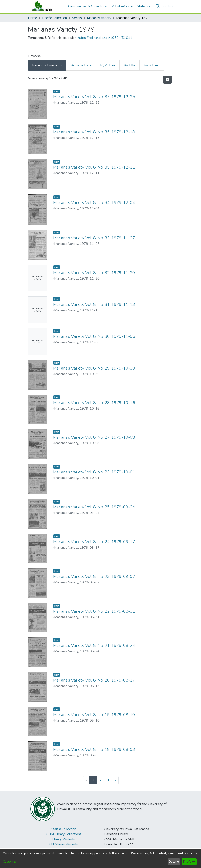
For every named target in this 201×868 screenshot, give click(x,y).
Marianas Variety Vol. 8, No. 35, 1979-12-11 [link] (94, 167)
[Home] (46, 6)
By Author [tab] (108, 65)
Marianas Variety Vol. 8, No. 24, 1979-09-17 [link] (94, 542)
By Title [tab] (130, 65)
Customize (10, 862)
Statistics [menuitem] (144, 6)
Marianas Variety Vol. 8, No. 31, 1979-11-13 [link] (94, 305)
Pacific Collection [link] (55, 18)
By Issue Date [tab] (81, 65)
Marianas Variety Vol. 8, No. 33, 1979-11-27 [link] (94, 238)
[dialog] (100, 858)
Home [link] (33, 18)
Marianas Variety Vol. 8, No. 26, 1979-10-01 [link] (94, 472)
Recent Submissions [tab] (47, 65)
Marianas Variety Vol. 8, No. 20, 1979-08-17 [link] (94, 680)
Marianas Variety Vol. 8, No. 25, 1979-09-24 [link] (94, 507)
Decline (174, 862)
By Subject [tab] (152, 65)
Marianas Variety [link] (99, 18)
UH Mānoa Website (63, 844)
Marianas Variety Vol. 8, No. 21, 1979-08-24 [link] (94, 645)
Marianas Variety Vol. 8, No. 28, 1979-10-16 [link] (94, 403)
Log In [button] (167, 6)
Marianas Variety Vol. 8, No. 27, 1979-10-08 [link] (94, 437)
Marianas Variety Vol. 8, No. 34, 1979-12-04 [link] (94, 203)
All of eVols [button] (121, 6)
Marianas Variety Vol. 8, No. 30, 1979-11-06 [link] (94, 336)
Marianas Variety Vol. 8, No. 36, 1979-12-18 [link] (94, 132)
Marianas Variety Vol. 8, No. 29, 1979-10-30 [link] (94, 368)
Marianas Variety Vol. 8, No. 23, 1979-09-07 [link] (94, 577)
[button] (158, 6)
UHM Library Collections (64, 834)
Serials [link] (77, 18)
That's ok (189, 862)
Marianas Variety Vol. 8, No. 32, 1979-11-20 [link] (94, 273)
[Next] (115, 780)
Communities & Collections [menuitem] (88, 6)
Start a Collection (64, 829)
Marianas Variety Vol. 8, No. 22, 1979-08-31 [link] (94, 611)
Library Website (63, 839)
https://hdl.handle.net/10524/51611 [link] (105, 38)
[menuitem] (122, 6)
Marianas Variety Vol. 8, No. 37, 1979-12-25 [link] (94, 97)
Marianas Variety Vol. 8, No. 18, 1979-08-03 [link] (94, 749)
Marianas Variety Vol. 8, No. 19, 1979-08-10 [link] (94, 715)
